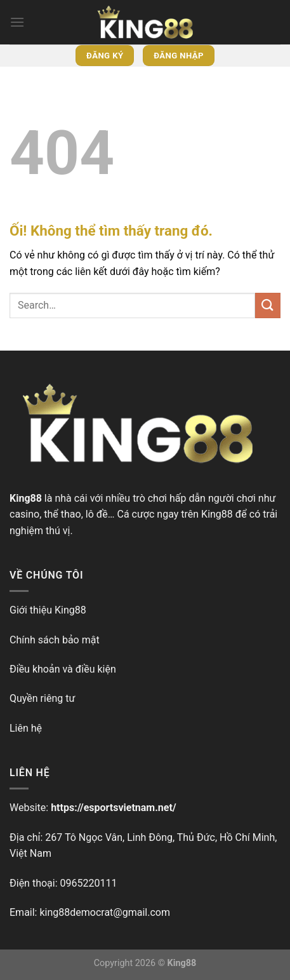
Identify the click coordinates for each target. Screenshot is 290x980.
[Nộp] (268, 305)
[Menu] (17, 22)
